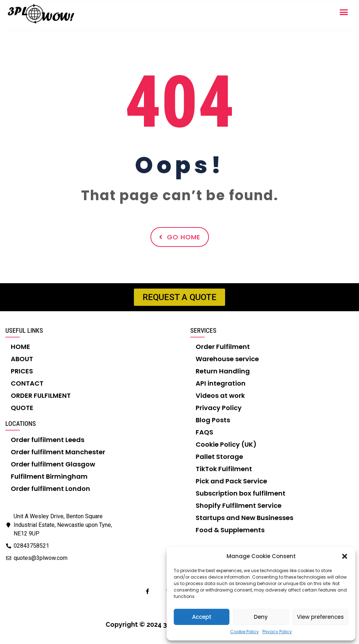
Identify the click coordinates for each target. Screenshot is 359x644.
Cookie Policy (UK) (226, 444)
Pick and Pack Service (231, 481)
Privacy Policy (277, 632)
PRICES (22, 371)
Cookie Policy (244, 632)
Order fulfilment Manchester (58, 452)
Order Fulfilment (223, 347)
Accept (202, 617)
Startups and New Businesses (244, 518)
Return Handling (223, 371)
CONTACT (27, 383)
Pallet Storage (219, 457)
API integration (221, 383)
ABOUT (22, 359)
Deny (261, 617)
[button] (345, 556)
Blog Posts (213, 420)
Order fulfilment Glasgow (53, 464)
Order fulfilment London (50, 489)
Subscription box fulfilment (241, 493)
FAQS (204, 432)
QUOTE (22, 408)
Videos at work (220, 395)
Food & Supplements (230, 530)
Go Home (180, 237)
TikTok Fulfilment (224, 469)
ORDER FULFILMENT (41, 395)
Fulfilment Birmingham (49, 476)
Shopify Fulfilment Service (239, 505)
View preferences (320, 617)
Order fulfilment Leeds (48, 440)
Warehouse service (227, 359)
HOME (20, 347)
